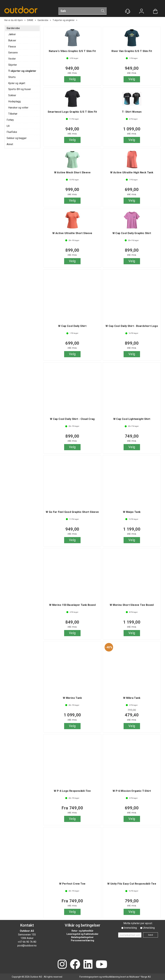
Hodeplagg (14, 101)
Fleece (12, 47)
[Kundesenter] (128, 11)
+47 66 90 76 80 (27, 942)
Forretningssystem (89, 977)
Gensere (13, 53)
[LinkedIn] (88, 965)
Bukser (12, 40)
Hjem (20, 20)
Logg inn (141, 12)
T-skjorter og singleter (64, 20)
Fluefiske (12, 132)
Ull (8, 126)
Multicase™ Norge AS (140, 977)
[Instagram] (62, 965)
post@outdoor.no (27, 946)
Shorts (12, 77)
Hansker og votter (18, 108)
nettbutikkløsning (111, 977)
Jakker (12, 34)
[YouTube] (102, 965)
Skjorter (13, 65)
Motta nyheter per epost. (138, 923)
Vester (12, 59)
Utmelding (149, 928)
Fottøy (10, 120)
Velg (72, 79)
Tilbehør (13, 114)
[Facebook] (75, 965)
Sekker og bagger (17, 138)
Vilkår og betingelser (82, 925)
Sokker (12, 95)
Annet (10, 144)
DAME (30, 20)
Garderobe (43, 20)
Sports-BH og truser (20, 89)
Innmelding (130, 928)
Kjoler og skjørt (17, 83)
